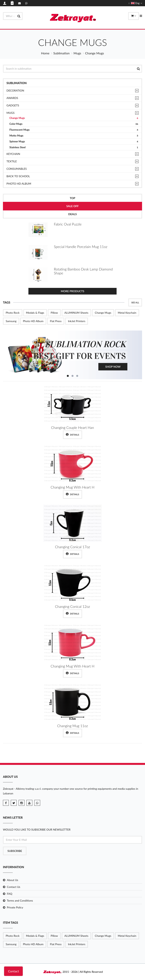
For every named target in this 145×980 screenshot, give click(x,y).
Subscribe (15, 851)
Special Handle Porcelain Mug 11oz (81, 247)
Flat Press (56, 321)
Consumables (17, 169)
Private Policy (15, 907)
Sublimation (61, 53)
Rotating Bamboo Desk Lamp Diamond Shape (83, 271)
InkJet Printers (77, 321)
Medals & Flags (35, 313)
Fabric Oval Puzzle (68, 224)
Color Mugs (74, 124)
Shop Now (113, 367)
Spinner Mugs (74, 141)
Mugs (77, 53)
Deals (72, 214)
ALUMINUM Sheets (76, 313)
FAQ (10, 894)
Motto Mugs (74, 136)
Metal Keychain (127, 313)
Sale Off (72, 206)
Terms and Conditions (20, 901)
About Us (13, 880)
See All (135, 302)
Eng (136, 3)
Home (45, 53)
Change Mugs (74, 118)
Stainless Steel (74, 147)
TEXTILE (12, 161)
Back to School (18, 176)
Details (72, 435)
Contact (13, 971)
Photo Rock (13, 313)
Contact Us (14, 887)
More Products (72, 291)
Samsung (11, 321)
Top (72, 198)
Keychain (13, 154)
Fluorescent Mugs (74, 130)
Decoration (15, 90)
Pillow (54, 313)
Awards (12, 98)
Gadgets (13, 105)
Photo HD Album (19, 184)
